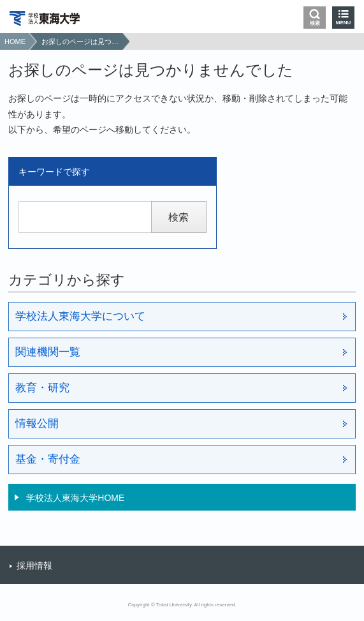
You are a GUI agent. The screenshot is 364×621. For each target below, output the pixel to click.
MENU (344, 23)
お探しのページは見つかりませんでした (80, 41)
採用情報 (34, 565)
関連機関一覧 (48, 352)
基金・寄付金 (48, 459)
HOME (15, 41)
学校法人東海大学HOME (75, 498)
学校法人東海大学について (80, 316)
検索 (315, 23)
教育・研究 (42, 388)
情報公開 (37, 423)
